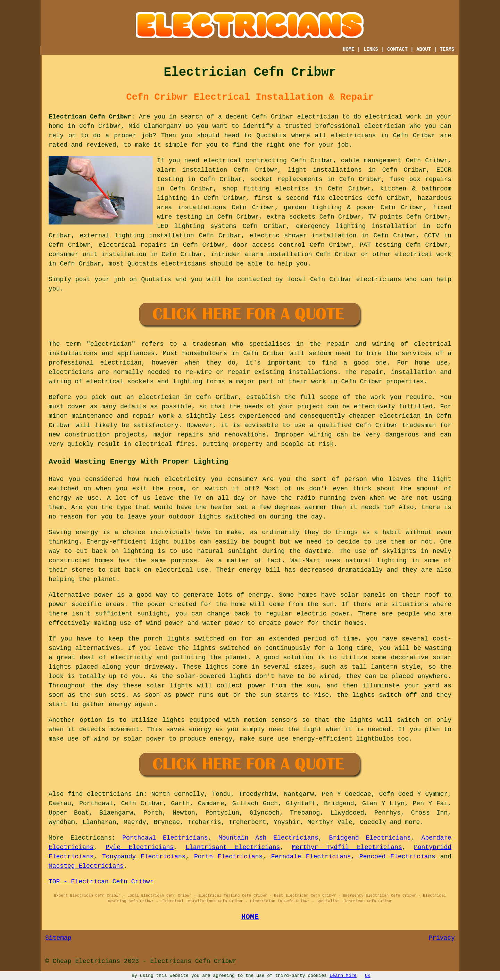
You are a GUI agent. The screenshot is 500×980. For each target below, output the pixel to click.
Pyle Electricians (140, 847)
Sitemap (58, 938)
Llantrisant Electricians (233, 847)
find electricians (100, 794)
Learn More (343, 976)
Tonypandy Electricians (144, 857)
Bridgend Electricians (370, 838)
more (412, 822)
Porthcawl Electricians (165, 838)
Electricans (91, 838)
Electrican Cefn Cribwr (90, 117)
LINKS (371, 49)
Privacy (442, 938)
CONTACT (397, 49)
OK (368, 976)
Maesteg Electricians (86, 866)
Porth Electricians (228, 857)
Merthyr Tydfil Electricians (347, 847)
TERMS (447, 49)
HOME (349, 49)
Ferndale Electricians (311, 857)
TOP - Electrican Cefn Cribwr (101, 882)
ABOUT (424, 49)
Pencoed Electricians (397, 857)
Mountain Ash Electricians (268, 838)
